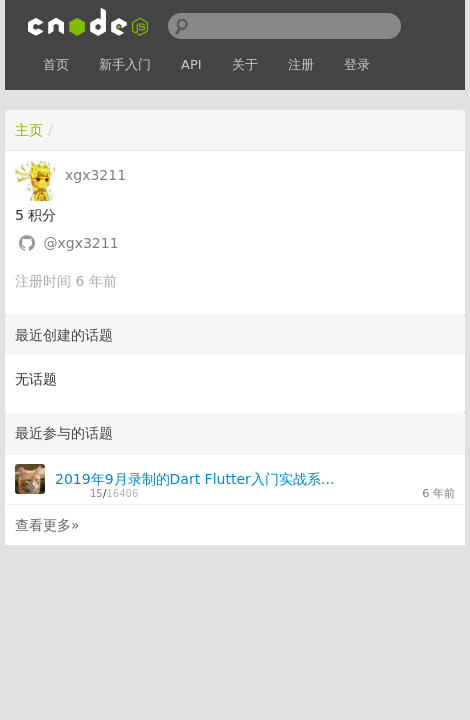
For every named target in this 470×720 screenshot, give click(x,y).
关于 (245, 64)
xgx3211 (95, 175)
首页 (56, 64)
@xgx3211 (80, 243)
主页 (29, 130)
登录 (357, 64)
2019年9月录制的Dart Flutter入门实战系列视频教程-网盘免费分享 (195, 479)
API (191, 64)
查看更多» (47, 525)
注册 (301, 64)
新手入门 (125, 64)
